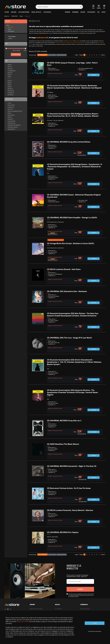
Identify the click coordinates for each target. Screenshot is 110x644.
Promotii (10, 39)
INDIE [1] (10, 117)
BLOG (98, 12)
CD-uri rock (83, 43)
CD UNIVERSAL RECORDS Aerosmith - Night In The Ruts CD (72, 466)
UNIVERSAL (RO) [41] (13, 127)
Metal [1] (10, 83)
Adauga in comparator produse (55, 73)
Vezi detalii (94, 75)
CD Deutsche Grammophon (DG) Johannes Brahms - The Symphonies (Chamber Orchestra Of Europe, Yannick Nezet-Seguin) (73, 392)
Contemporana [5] (11, 71)
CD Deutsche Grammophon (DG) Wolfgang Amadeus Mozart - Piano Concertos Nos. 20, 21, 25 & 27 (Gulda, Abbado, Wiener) (73, 115)
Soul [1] (9, 77)
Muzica (8, 25)
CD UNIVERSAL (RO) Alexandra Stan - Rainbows (67, 291)
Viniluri (9, 29)
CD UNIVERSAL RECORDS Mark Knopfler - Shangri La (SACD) (72, 218)
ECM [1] (10, 113)
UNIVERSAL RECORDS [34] (14, 125)
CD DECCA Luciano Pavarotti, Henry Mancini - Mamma (70, 510)
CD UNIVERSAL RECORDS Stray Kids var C (64, 421)
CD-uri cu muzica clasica (68, 43)
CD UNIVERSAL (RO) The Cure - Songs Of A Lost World (69, 338)
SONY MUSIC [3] (12, 123)
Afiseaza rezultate (16, 54)
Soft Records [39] (11, 121)
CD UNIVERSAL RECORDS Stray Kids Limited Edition (69, 142)
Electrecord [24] (11, 115)
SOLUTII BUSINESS (91, 12)
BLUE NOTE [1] (11, 105)
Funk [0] (9, 79)
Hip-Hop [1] (10, 89)
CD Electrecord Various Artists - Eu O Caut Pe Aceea (69, 488)
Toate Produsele (12, 37)
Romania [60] (11, 95)
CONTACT (104, 12)
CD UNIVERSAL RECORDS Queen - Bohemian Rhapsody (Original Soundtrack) (74, 196)
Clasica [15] (10, 69)
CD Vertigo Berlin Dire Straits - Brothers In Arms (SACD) (70, 243)
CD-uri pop (77, 43)
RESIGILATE (83, 12)
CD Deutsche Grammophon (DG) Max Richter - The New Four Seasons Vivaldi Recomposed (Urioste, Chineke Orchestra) (73, 315)
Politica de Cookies (23, 622)
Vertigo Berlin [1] (11, 129)
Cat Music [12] (11, 107)
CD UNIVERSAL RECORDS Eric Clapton (63, 532)
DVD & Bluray (11, 31)
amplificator (67, 41)
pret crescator (52, 55)
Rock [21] (10, 81)
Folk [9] (9, 85)
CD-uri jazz (58, 43)
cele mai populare (42, 55)
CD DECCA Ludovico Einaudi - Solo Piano (64, 269)
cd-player (78, 41)
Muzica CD (10, 27)
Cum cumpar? (59, 609)
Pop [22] (9, 75)
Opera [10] (10, 73)
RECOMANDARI (75, 12)
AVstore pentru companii (36, 609)
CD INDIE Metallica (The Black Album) (63, 444)
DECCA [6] (10, 109)
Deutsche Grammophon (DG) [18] (15, 111)
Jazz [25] (10, 67)
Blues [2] (10, 65)
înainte (103, 55)
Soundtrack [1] (11, 93)
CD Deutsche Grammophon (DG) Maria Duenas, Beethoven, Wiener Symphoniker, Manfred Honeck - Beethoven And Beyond (74, 87)
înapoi (76, 55)
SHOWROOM (67, 12)
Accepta (95, 623)
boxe (71, 41)
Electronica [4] (11, 91)
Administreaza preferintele (95, 631)
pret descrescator (62, 55)
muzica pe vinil (42, 38)
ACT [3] (9, 103)
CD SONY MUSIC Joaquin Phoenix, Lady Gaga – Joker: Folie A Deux (72, 64)
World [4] (10, 87)
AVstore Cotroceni (85, 609)
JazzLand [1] (10, 119)
